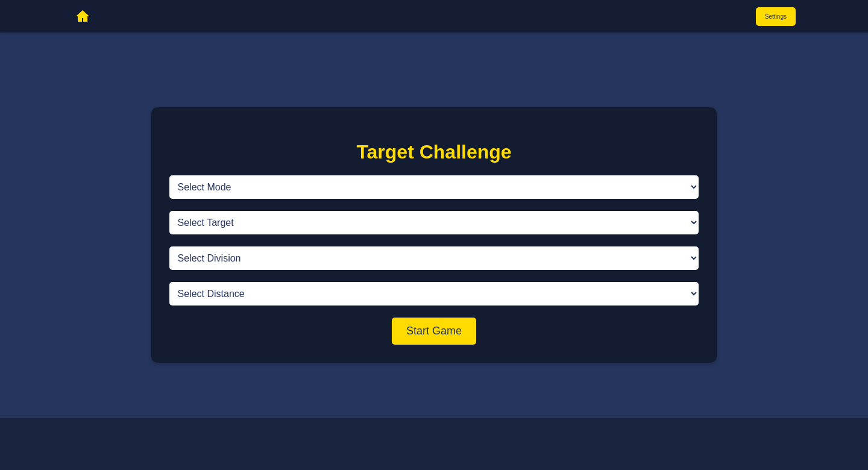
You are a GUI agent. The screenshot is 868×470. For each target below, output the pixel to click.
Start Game (434, 331)
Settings (776, 17)
